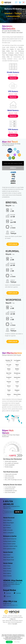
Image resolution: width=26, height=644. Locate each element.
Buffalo (8, 51)
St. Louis (17, 49)
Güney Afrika (6, 57)
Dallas (4, 51)
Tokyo (4, 55)
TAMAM (9, 642)
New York (14, 51)
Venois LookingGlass (8, 533)
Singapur (11, 55)
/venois (7, 593)
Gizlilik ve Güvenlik (8, 530)
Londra (17, 53)
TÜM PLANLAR (13, 244)
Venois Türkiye (7, 566)
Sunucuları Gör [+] (13, 19)
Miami (22, 49)
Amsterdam (11, 53)
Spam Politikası (7, 528)
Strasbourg (21, 51)
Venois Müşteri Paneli (8, 560)
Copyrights (15, 624)
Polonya (20, 55)
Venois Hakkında (7, 520)
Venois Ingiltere (7, 573)
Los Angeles (10, 49)
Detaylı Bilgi (17, 642)
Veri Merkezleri (7, 525)
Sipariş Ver (13, 78)
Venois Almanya (7, 571)
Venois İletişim (7, 555)
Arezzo (22, 53)
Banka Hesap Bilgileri (8, 523)
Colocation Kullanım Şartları (10, 546)
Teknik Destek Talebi (8, 557)
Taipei (7, 55)
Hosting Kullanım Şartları (9, 541)
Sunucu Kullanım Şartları (9, 544)
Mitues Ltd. (13, 619)
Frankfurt (4, 53)
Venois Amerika (7, 568)
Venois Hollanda (7, 576)
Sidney (16, 55)
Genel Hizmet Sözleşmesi (10, 539)
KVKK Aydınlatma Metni (9, 549)
